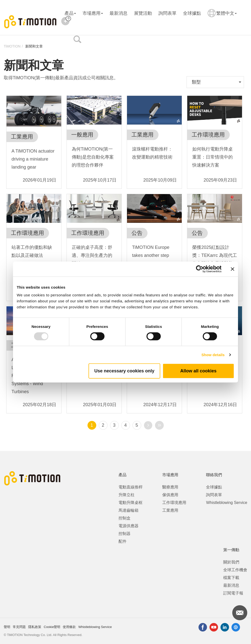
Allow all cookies (198, 371)
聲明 (7, 627)
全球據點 (192, 13)
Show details (213, 355)
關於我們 (231, 562)
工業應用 (170, 510)
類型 (196, 82)
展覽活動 (143, 13)
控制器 (124, 534)
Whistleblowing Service (227, 503)
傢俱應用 (170, 495)
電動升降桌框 (130, 503)
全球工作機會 (235, 570)
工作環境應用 (174, 503)
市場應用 (93, 13)
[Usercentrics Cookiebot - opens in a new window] (200, 269)
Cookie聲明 (52, 627)
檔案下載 (231, 578)
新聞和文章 (34, 46)
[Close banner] (232, 269)
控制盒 (124, 518)
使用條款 (69, 627)
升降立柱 (126, 495)
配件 (122, 541)
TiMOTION (12, 46)
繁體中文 (222, 17)
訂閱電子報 (233, 593)
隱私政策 (35, 627)
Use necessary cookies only (124, 371)
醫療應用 (170, 487)
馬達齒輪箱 (128, 510)
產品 (70, 13)
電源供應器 (128, 526)
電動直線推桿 (130, 487)
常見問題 (19, 627)
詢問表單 (167, 13)
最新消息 (118, 13)
